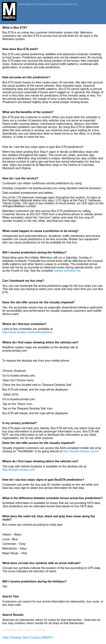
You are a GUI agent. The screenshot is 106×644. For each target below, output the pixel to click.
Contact (35, 638)
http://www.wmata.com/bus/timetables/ (27, 332)
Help (5, 638)
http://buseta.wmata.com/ (19, 470)
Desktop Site (19, 638)
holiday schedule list (67, 271)
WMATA (48, 638)
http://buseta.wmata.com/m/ (81, 451)
